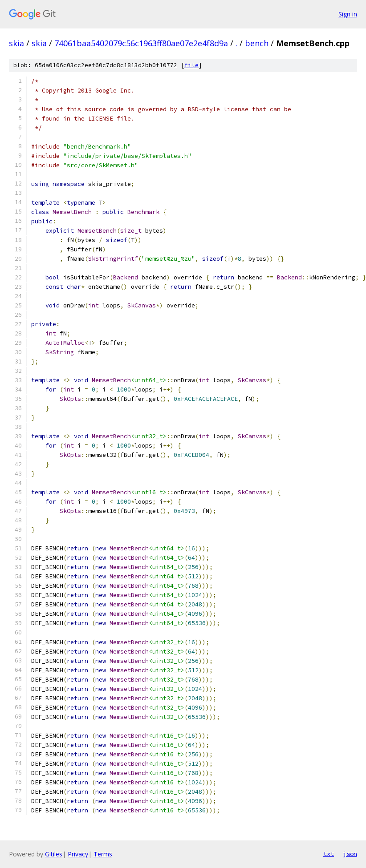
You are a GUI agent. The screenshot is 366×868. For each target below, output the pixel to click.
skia (16, 43)
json (350, 854)
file (191, 65)
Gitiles (54, 854)
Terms (103, 854)
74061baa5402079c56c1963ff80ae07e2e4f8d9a (141, 43)
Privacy (78, 854)
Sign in (348, 14)
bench (257, 43)
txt (329, 854)
